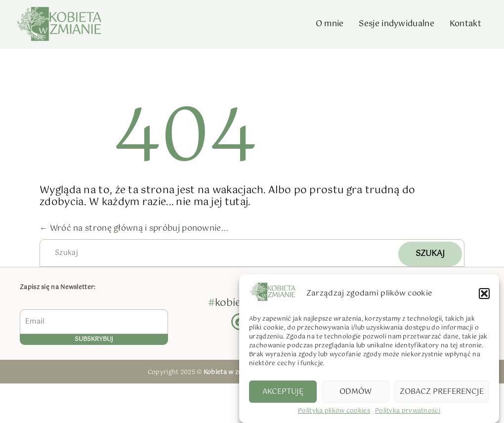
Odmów (356, 393)
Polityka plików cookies (334, 413)
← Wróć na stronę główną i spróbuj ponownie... (134, 229)
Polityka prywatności (408, 413)
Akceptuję (283, 393)
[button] (484, 295)
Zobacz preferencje (442, 393)
